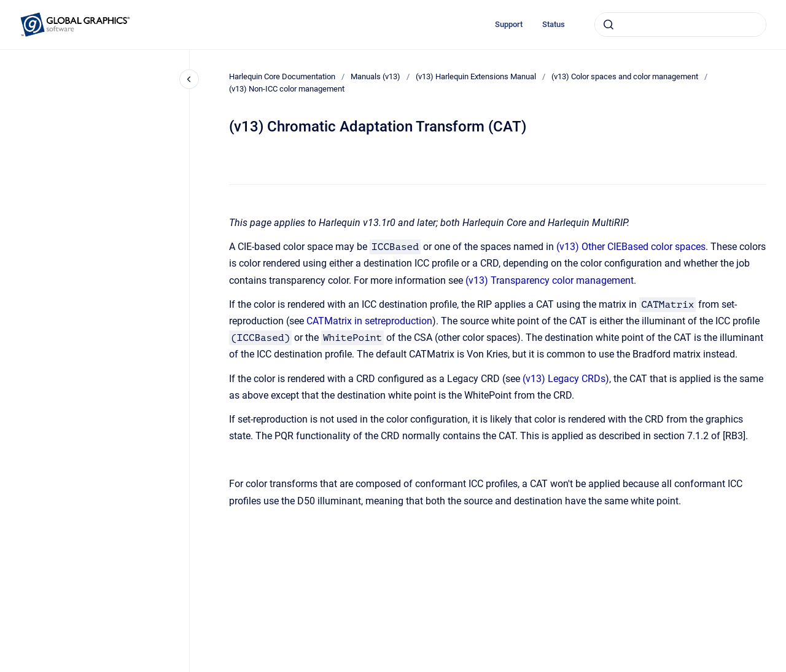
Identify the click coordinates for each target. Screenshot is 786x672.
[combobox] (680, 25)
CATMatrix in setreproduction (369, 321)
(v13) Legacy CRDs (564, 379)
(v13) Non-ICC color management (287, 89)
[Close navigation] (189, 79)
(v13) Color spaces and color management (625, 76)
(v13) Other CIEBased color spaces (631, 247)
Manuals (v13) (375, 76)
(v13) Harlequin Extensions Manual (476, 76)
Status (554, 24)
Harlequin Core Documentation (282, 76)
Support (509, 24)
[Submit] (609, 25)
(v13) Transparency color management (550, 280)
